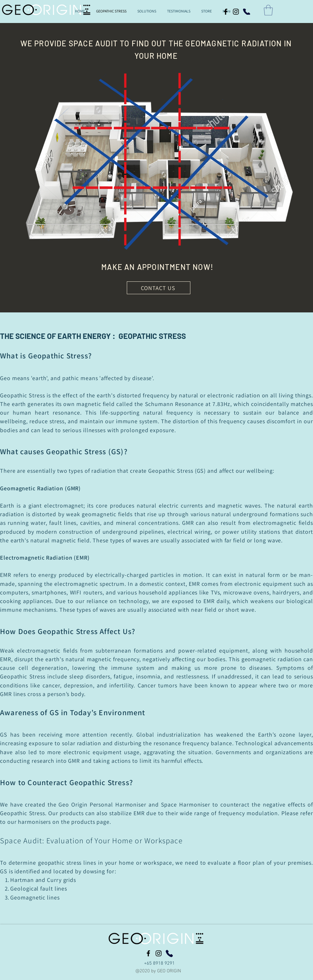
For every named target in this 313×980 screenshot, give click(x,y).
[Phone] (247, 12)
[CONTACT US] (159, 288)
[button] (268, 10)
